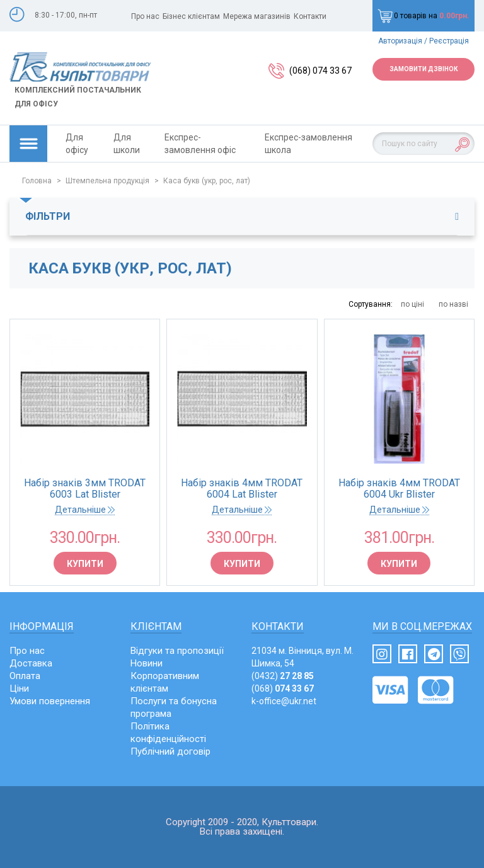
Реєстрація (449, 41)
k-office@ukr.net (284, 701)
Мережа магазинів (257, 16)
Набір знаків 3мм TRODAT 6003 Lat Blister (85, 489)
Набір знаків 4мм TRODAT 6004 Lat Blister (242, 489)
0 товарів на (423, 16)
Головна (37, 181)
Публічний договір (170, 751)
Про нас (145, 16)
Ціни (19, 688)
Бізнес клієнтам (191, 16)
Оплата (25, 676)
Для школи (127, 144)
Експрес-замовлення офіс (200, 144)
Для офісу (77, 144)
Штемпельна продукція (107, 181)
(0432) (283, 676)
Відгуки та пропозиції (177, 651)
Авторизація (400, 41)
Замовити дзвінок (423, 69)
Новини (147, 663)
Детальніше (85, 510)
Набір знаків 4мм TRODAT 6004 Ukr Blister (399, 489)
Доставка (31, 663)
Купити (85, 564)
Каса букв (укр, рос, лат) (207, 181)
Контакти (310, 16)
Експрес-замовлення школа (308, 144)
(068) (283, 688)
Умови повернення (50, 701)
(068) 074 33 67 (320, 71)
